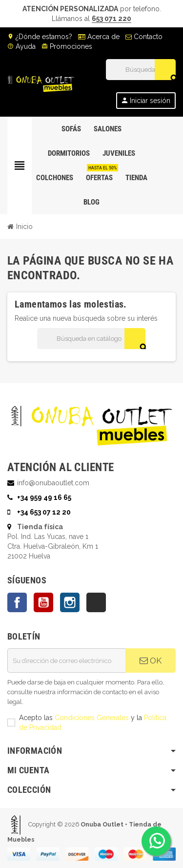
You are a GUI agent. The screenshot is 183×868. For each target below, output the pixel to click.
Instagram (70, 602)
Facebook (17, 602)
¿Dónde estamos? (40, 37)
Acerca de (99, 37)
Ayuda (21, 46)
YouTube (43, 602)
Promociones (67, 46)
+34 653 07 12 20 (44, 512)
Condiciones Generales (92, 718)
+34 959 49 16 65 (44, 497)
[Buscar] (141, 70)
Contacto (144, 37)
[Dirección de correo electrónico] (66, 661)
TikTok (96, 602)
